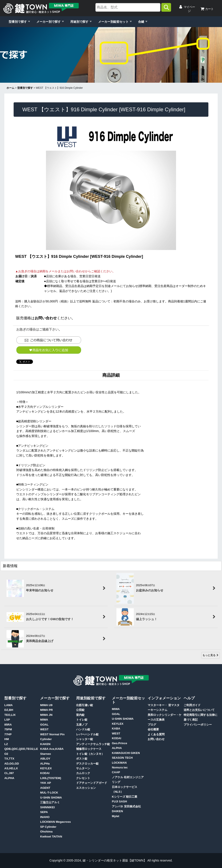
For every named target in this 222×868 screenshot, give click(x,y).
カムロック (83, 773)
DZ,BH (9, 710)
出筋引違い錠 (85, 705)
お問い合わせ (189, 22)
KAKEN (45, 744)
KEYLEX (46, 768)
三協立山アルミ (50, 802)
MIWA (44, 720)
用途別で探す (79, 22)
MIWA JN (46, 715)
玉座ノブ (82, 725)
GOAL (44, 725)
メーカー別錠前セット (113, 22)
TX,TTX (9, 759)
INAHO (45, 817)
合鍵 (141, 22)
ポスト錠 (82, 759)
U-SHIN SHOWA (51, 798)
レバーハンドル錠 (87, 734)
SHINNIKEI (47, 807)
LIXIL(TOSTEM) (51, 778)
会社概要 (153, 729)
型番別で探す (18, 22)
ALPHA (9, 778)
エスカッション (86, 788)
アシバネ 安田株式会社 (126, 806)
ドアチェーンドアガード (92, 783)
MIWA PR (46, 710)
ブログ (152, 725)
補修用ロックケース (89, 749)
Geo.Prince (119, 743)
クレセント (83, 778)
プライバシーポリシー (198, 725)
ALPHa (45, 764)
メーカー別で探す (49, 22)
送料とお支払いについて (199, 710)
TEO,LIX (10, 715)
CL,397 (9, 773)
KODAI (45, 773)
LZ (6, 744)
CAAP (116, 772)
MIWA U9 (46, 705)
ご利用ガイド (192, 705)
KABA (116, 728)
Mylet (116, 816)
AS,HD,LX (11, 768)
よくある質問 (156, 734)
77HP (8, 734)
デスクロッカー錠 (87, 764)
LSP (7, 720)
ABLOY (45, 759)
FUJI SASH (119, 801)
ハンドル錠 (83, 729)
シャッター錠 (85, 739)
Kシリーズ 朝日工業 (125, 797)
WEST (44, 729)
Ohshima (46, 832)
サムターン (83, 768)
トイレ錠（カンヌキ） (90, 754)
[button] (49, 350)
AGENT (45, 788)
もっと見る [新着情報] (211, 655)
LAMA (9, 705)
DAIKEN (117, 811)
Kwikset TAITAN (51, 837)
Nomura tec (120, 767)
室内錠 (80, 715)
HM (7, 739)
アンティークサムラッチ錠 (93, 744)
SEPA (44, 812)
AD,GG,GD (12, 764)
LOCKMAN (119, 763)
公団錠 (80, 710)
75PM (8, 729)
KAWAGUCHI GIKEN (126, 753)
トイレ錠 (82, 720)
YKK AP (46, 783)
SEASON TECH (122, 758)
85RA (8, 725)
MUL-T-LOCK (49, 793)
